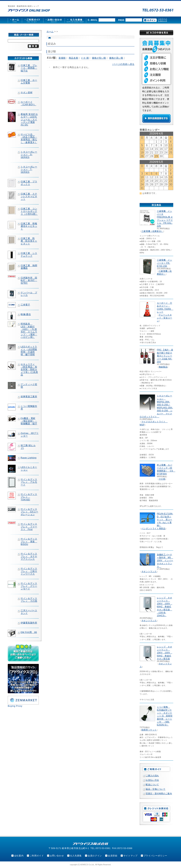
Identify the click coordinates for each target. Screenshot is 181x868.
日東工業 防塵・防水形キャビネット (29, 241)
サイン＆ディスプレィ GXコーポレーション (29, 512)
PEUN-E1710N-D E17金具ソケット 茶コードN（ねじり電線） (165, 520)
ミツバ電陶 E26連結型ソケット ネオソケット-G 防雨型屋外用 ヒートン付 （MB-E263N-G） (165, 716)
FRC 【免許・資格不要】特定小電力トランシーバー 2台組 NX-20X (165, 356)
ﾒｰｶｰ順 (85, 58)
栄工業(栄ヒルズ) (28, 447)
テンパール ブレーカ (29, 294)
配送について (152, 785)
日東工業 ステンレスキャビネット (29, 196)
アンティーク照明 (29, 386)
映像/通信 (26, 314)
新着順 (62, 58)
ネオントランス (149, 572)
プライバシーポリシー (155, 856)
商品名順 (74, 58)
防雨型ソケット (149, 730)
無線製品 (163, 367)
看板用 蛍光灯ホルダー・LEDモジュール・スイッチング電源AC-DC (29, 119)
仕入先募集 (76, 856)
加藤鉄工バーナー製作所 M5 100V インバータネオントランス (165, 561)
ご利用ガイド (37, 856)
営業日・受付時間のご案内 (159, 794)
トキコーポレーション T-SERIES (29, 169)
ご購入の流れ (152, 776)
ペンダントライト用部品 (154, 529)
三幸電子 (25, 305)
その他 (162, 479)
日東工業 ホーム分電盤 (29, 81)
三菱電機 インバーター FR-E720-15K (164, 263)
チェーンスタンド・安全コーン (164, 318)
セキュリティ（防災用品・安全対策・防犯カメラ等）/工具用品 (29, 370)
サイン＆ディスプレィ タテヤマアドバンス (29, 556)
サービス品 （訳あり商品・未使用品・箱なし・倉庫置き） (29, 138)
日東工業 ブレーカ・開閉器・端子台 (29, 68)
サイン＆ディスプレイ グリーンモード (29, 586)
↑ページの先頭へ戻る (123, 64)
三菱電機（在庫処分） (152, 231)
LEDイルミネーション (29, 468)
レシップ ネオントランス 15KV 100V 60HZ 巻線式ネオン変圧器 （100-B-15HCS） (165, 607)
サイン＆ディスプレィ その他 (29, 600)
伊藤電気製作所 (29, 623)
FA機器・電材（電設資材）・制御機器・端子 (29, 421)
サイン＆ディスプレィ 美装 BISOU (29, 541)
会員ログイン (95, 856)
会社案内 (19, 856)
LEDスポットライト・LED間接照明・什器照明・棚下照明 (29, 351)
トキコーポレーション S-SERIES (29, 155)
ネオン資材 (27, 92)
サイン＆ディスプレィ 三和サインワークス (29, 571)
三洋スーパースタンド (29, 612)
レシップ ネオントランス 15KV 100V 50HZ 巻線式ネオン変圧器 (165, 653)
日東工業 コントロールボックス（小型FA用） (29, 211)
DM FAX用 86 (29, 632)
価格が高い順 (116, 58)
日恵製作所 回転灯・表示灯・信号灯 (29, 280)
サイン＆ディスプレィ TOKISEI (29, 497)
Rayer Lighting (29, 458)
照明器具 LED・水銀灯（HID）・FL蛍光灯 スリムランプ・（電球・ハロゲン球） (29, 330)
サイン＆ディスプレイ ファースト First (29, 527)
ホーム (50, 32)
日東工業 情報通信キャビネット (29, 226)
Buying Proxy (15, 706)
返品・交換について (156, 789)
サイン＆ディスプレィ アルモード (29, 482)
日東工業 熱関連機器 (29, 267)
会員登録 (113, 856)
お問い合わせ (57, 856)
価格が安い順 (99, 58)
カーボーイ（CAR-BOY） (28, 103)
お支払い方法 (152, 780)
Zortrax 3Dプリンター (30, 434)
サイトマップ (130, 856)
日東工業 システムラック (29, 255)
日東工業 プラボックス (29, 183)
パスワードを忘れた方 (162, 20)
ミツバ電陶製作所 (29, 407)
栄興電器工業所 (29, 397)
